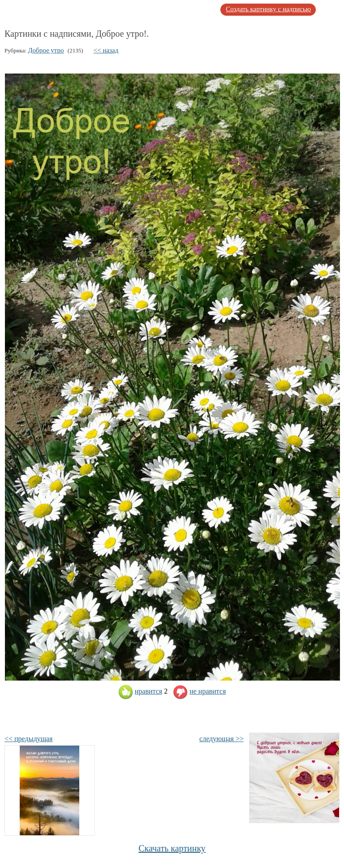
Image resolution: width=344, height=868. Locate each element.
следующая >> (221, 739)
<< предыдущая (28, 739)
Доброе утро (46, 50)
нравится (140, 691)
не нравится (199, 691)
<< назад (106, 50)
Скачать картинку (172, 848)
